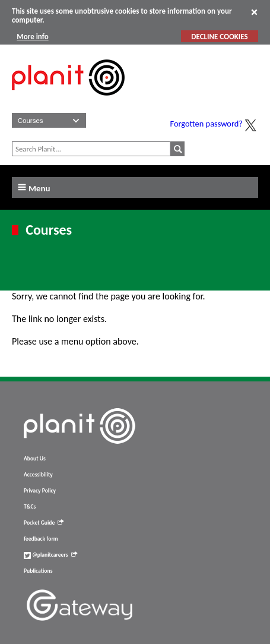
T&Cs (30, 507)
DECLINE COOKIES (219, 37)
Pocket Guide (44, 523)
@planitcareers (50, 555)
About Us (35, 459)
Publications (38, 571)
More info (32, 37)
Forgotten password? (207, 124)
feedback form (41, 539)
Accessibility (38, 475)
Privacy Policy (40, 491)
